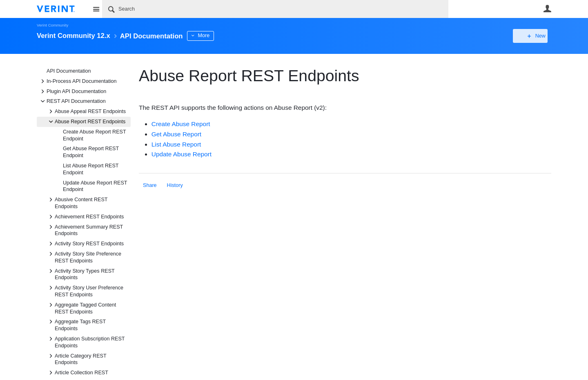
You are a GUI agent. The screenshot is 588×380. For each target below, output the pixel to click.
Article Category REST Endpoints (76, 359)
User (547, 9)
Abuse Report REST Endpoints (86, 122)
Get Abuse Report (176, 134)
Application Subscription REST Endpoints (86, 342)
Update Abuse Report (182, 154)
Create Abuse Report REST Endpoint (94, 135)
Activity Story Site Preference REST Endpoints (84, 257)
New (533, 36)
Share (150, 185)
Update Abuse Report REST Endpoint (95, 186)
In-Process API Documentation (78, 81)
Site (96, 9)
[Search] (275, 9)
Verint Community (52, 25)
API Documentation (69, 71)
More (216, 36)
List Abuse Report (176, 144)
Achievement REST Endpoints (85, 217)
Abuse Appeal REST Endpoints (86, 111)
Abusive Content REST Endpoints (77, 202)
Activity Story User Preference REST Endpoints (85, 291)
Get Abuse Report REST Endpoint (91, 152)
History (175, 185)
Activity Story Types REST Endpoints (81, 274)
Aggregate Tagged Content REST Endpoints (81, 308)
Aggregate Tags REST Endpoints (76, 324)
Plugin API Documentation (72, 91)
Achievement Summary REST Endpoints (85, 230)
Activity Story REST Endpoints (85, 244)
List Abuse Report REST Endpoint (91, 169)
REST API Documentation (72, 101)
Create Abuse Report (181, 124)
